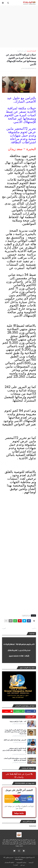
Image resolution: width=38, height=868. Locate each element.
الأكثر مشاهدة (31, 717)
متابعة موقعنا (19, 813)
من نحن (22, 865)
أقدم (4, 628)
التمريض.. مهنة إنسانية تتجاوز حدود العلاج (15, 740)
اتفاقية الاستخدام (9, 862)
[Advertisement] (19, 26)
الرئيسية (31, 862)
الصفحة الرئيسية (31, 51)
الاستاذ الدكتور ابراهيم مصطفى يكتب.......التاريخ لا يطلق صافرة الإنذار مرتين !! (14, 750)
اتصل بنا (16, 865)
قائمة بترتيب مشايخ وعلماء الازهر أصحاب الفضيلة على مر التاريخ (15, 759)
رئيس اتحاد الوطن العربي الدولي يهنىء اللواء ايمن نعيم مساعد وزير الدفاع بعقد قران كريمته (15, 732)
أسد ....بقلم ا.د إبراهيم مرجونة (18, 721)
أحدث (33, 628)
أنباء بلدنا (17, 857)
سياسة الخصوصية (21, 862)
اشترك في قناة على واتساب (19, 776)
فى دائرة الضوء (21, 51)
